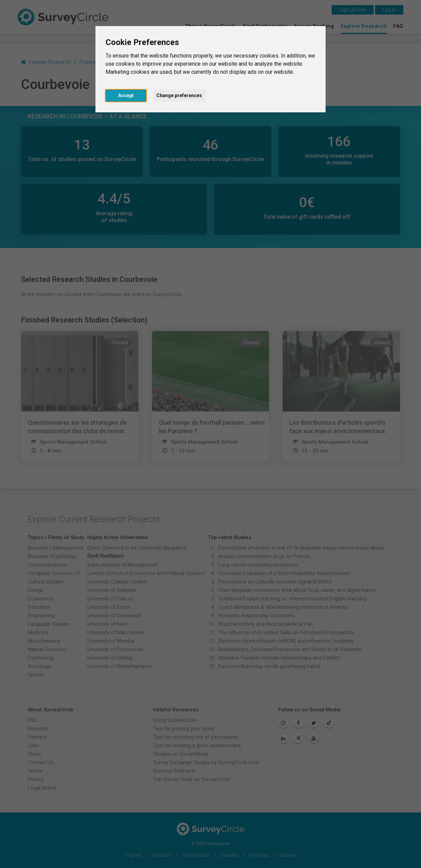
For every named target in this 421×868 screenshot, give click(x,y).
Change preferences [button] (179, 95)
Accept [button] (126, 95)
